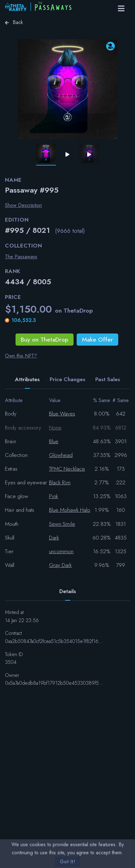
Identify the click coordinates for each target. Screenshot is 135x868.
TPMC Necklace (67, 469)
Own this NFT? (21, 356)
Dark (54, 538)
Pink (54, 496)
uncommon (61, 551)
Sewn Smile (62, 524)
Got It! (67, 862)
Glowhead (61, 455)
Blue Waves (62, 414)
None (55, 428)
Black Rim (60, 482)
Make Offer (97, 339)
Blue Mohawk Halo (70, 510)
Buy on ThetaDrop (45, 339)
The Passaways (21, 257)
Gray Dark (60, 565)
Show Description (23, 205)
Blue (54, 441)
